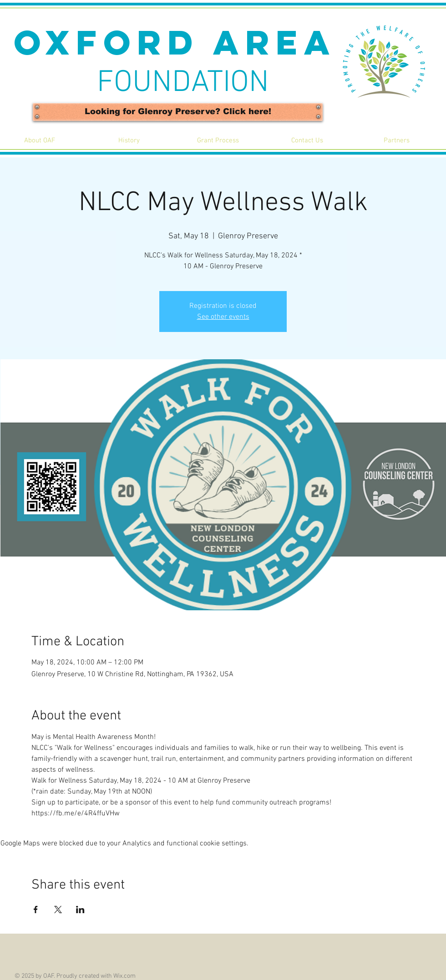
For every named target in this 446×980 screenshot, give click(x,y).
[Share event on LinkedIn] (80, 910)
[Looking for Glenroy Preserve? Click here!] (178, 112)
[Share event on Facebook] (36, 910)
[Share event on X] (58, 910)
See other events (223, 317)
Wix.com (124, 976)
